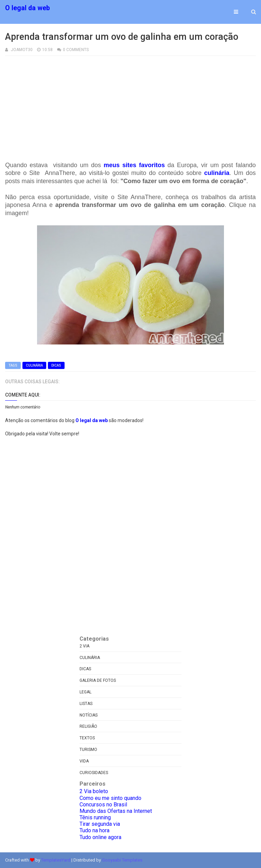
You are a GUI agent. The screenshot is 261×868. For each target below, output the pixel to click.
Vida (84, 761)
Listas (86, 704)
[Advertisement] (130, 103)
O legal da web (28, 8)
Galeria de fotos (98, 680)
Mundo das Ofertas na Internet (116, 811)
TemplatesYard (56, 860)
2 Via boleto (94, 791)
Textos (87, 738)
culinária (217, 173)
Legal (85, 692)
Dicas (56, 365)
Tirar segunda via (100, 824)
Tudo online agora (100, 837)
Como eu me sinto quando (110, 798)
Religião (88, 726)
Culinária (34, 365)
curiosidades (94, 773)
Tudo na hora (94, 830)
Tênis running (95, 817)
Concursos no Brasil (103, 805)
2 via (84, 646)
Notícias (89, 715)
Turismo (88, 750)
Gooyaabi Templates (122, 860)
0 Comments (76, 50)
